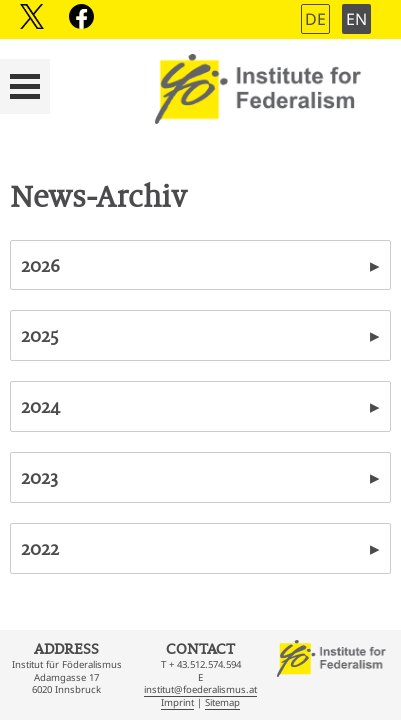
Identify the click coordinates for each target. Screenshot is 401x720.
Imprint (177, 702)
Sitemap (222, 702)
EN (356, 19)
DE (315, 19)
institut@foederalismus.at (200, 689)
